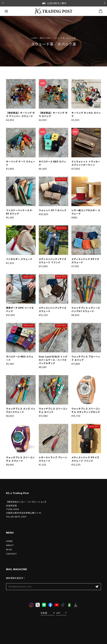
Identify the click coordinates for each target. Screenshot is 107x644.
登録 (97, 587)
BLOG (9, 549)
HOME (9, 541)
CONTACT (11, 554)
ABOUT (10, 545)
